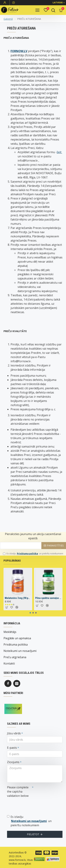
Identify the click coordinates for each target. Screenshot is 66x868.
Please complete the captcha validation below (18, 792)
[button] (30, 613)
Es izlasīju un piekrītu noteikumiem (33, 554)
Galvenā (8, 19)
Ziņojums (13, 762)
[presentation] (32, 805)
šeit (59, 152)
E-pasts (12, 748)
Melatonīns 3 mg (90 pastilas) (18, 598)
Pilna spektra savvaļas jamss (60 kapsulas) (48, 598)
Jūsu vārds (14, 733)
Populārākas (12, 561)
